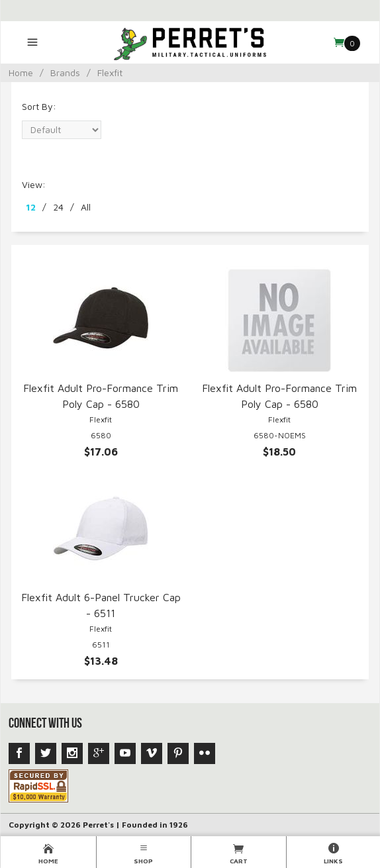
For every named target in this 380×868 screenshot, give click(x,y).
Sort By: (39, 106)
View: (34, 184)
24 (58, 207)
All (86, 207)
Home (21, 72)
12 (31, 207)
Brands (65, 72)
